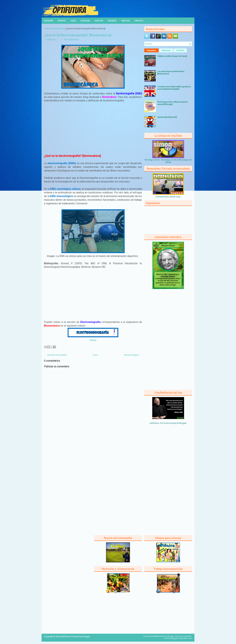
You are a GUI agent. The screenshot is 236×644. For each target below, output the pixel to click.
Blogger (183, 423)
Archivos (180, 50)
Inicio (47, 29)
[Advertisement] (93, 128)
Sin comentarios (71, 40)
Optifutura (51, 40)
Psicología (85, 21)
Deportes (62, 21)
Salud (73, 21)
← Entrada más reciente (56, 355)
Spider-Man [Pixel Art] (167, 117)
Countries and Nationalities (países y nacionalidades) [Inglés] (174, 88)
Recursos (112, 21)
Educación (48, 21)
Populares (151, 50)
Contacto (139, 21)
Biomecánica (58, 29)
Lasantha (187, 636)
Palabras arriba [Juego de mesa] (172, 56)
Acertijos (99, 21)
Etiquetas (166, 50)
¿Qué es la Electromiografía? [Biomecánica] (78, 35)
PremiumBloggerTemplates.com (178, 638)
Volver (93, 340)
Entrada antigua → (132, 355)
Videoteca (126, 21)
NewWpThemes (159, 636)
